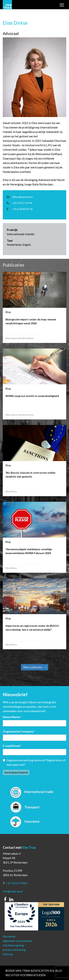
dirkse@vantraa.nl (22, 197)
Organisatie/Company (19, 731)
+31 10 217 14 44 (22, 203)
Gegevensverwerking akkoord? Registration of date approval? (34, 762)
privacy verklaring (14, 950)
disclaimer (9, 936)
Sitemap (8, 954)
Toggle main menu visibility (62, 5)
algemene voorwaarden (17, 941)
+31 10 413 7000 (16, 883)
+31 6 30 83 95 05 (22, 209)
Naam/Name (12, 717)
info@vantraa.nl (13, 891)
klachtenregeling (13, 945)
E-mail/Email (12, 746)
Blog (8, 312)
